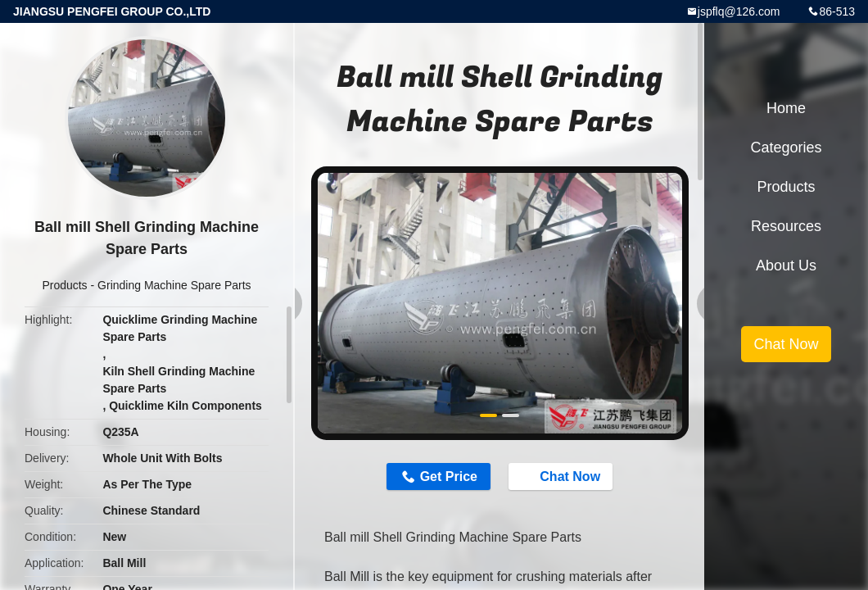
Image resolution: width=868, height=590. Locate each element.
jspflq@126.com (739, 11)
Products (64, 285)
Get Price (449, 477)
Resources (786, 226)
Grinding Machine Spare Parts (174, 285)
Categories (786, 147)
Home (786, 108)
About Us (786, 265)
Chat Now (562, 476)
